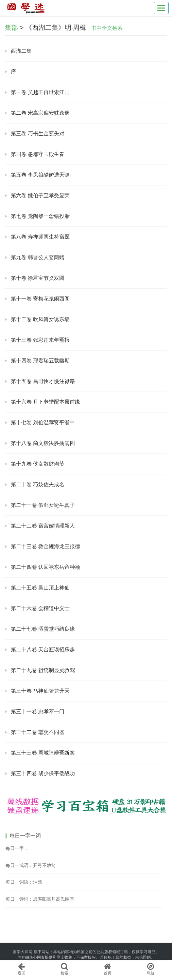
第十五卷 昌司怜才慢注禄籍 (43, 381)
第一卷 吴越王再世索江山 (40, 92)
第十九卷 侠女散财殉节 (38, 464)
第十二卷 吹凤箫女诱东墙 (40, 319)
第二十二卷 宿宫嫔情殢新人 (43, 526)
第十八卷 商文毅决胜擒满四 (43, 443)
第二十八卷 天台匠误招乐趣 (43, 650)
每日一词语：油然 (24, 882)
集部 (11, 28)
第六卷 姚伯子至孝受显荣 (40, 195)
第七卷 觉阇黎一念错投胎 (40, 216)
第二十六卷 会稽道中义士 (40, 608)
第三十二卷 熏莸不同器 (38, 732)
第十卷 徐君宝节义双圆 (38, 278)
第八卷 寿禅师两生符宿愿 (40, 237)
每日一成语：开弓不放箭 (31, 865)
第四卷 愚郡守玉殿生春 (38, 154)
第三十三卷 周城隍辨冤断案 (43, 753)
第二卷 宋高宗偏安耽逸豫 (40, 113)
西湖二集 (21, 51)
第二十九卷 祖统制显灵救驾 (43, 670)
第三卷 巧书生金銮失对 (38, 134)
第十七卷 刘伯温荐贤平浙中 (43, 423)
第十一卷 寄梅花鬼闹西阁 (40, 299)
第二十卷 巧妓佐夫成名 (38, 484)
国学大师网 (23, 952)
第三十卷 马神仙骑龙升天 (40, 691)
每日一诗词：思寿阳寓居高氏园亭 (40, 899)
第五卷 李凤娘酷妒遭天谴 (40, 175)
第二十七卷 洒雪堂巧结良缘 (43, 629)
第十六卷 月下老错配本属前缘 (45, 402)
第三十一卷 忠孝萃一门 (38, 711)
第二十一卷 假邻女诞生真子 (43, 505)
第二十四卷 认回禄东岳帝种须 (45, 567)
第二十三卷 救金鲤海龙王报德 (45, 546)
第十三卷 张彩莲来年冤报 (40, 340)
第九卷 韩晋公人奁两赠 (38, 257)
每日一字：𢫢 (17, 848)
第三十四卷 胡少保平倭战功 (43, 773)
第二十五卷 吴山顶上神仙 (40, 588)
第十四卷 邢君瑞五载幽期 (40, 361)
